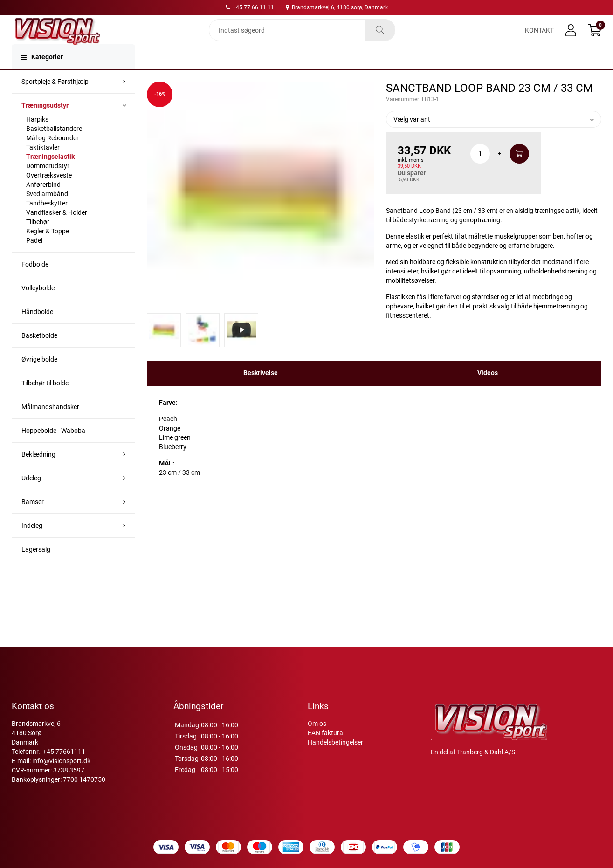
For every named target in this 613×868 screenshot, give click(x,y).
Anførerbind (43, 202)
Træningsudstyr (45, 123)
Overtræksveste (49, 193)
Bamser (33, 519)
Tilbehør (38, 239)
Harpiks (37, 137)
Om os (317, 724)
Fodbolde (35, 282)
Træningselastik (50, 174)
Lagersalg (36, 567)
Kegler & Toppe (48, 249)
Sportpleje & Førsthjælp (55, 99)
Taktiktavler (43, 165)
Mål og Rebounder (52, 156)
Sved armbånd (47, 212)
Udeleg (31, 496)
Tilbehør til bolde (45, 401)
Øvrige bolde (39, 377)
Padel (34, 258)
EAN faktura (325, 733)
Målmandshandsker (50, 424)
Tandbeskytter (47, 221)
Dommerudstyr (48, 184)
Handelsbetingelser (335, 742)
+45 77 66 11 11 (250, 7)
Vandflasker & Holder (57, 230)
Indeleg (32, 543)
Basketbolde (39, 353)
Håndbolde (37, 329)
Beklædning (38, 472)
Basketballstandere (54, 146)
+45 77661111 (64, 752)
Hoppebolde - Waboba (53, 448)
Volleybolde (38, 306)
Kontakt (539, 38)
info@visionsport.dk (61, 761)
